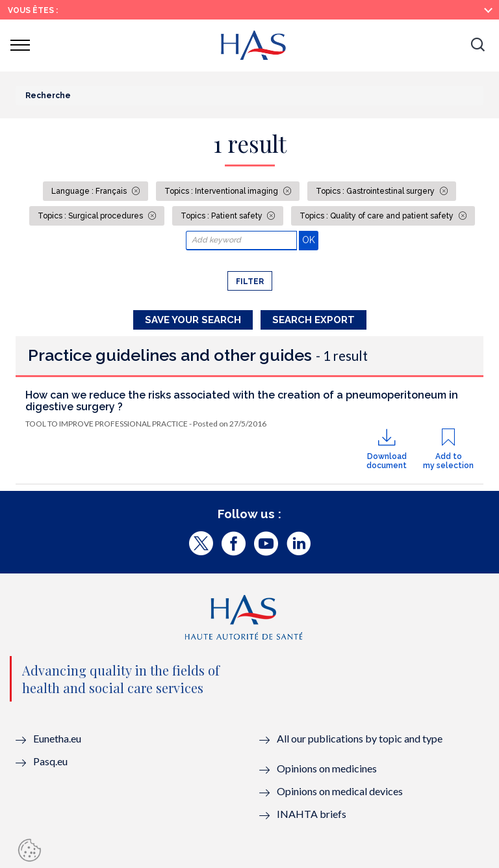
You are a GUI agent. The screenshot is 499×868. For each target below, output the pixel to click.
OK (310, 240)
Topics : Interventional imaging (222, 191)
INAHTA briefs (312, 814)
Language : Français (90, 191)
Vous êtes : (33, 10)
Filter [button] (250, 282)
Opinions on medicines (327, 768)
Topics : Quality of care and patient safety (377, 216)
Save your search (193, 320)
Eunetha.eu (57, 738)
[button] (478, 46)
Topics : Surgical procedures (91, 216)
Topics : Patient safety (223, 216)
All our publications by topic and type (360, 738)
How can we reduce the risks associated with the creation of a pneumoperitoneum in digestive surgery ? (242, 401)
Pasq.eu (50, 761)
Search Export (313, 320)
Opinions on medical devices (340, 791)
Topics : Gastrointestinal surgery (376, 191)
